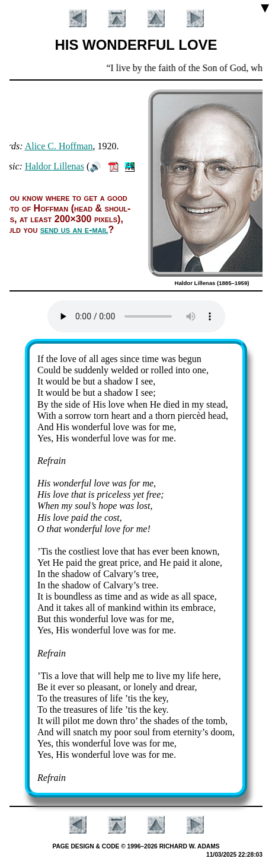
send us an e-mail (74, 230)
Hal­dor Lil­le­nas (55, 166)
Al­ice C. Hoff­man (59, 146)
